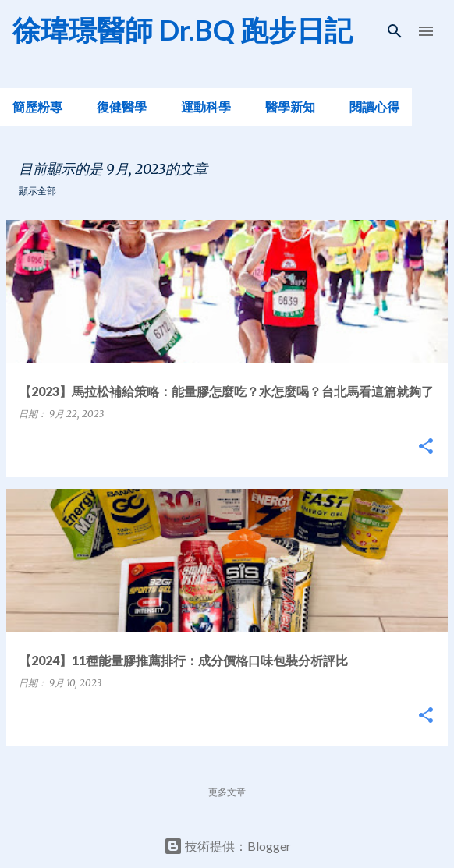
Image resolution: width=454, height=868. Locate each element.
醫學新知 (290, 106)
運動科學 (206, 106)
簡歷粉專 (37, 106)
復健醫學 (122, 106)
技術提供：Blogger (227, 846)
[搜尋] (395, 31)
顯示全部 (37, 191)
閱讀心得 (374, 106)
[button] (426, 447)
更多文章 (227, 792)
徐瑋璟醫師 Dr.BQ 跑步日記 (183, 30)
